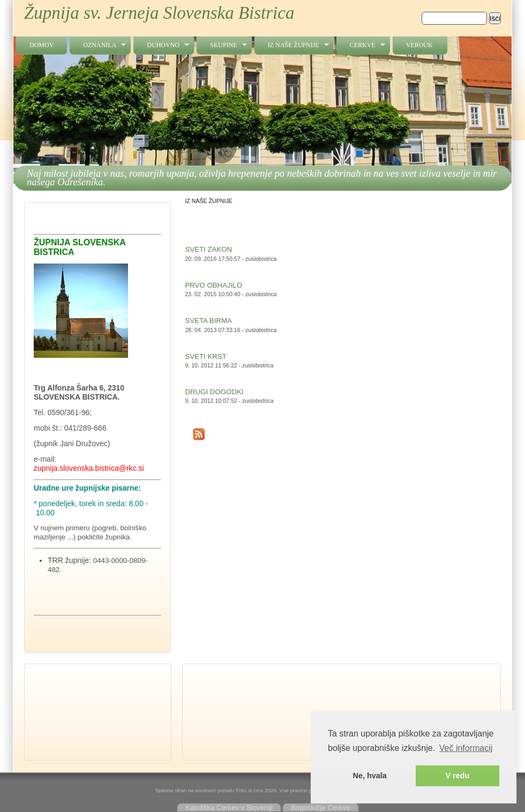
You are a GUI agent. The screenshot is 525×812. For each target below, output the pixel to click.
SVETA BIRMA (208, 321)
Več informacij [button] (466, 748)
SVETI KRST (205, 356)
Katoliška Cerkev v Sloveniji (229, 807)
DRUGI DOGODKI (214, 392)
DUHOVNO (161, 45)
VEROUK (419, 45)
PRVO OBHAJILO (213, 285)
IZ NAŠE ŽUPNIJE (292, 45)
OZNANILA (98, 45)
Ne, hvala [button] (370, 776)
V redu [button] (457, 776)
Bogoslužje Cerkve (321, 807)
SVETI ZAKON (208, 249)
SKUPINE (222, 45)
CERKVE (361, 45)
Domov (42, 45)
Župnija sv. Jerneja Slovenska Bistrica (159, 13)
